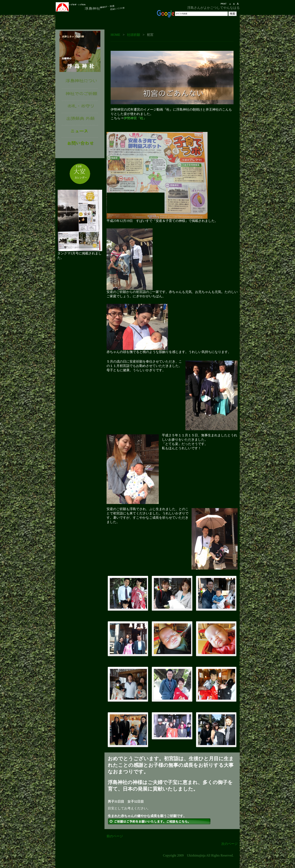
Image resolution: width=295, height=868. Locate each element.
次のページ (229, 844)
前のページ (115, 836)
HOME (115, 35)
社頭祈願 (134, 35)
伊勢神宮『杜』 (135, 118)
